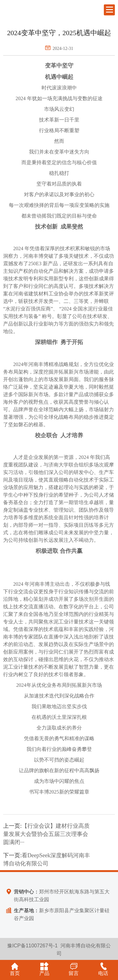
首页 (15, 969)
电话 (103, 969)
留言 (74, 969)
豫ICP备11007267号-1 (32, 946)
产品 (44, 969)
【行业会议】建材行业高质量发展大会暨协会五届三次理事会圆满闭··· (46, 834)
